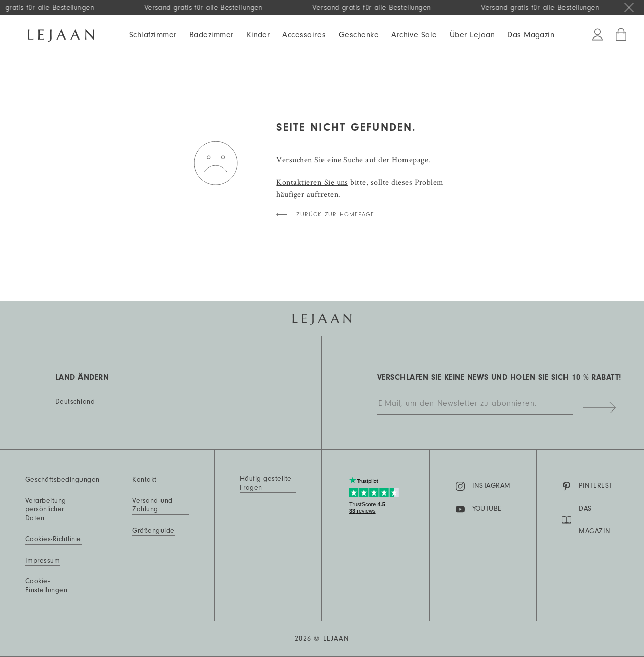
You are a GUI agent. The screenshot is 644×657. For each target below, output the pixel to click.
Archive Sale (414, 35)
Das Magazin (531, 35)
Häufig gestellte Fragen (266, 483)
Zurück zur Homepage (335, 215)
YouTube (479, 509)
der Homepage (403, 160)
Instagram (483, 486)
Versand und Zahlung (152, 505)
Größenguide (153, 531)
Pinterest (587, 486)
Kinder (258, 35)
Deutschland (75, 402)
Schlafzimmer (153, 35)
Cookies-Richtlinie (53, 539)
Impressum (43, 561)
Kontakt (144, 480)
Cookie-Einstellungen (46, 586)
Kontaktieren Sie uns (312, 182)
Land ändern (82, 377)
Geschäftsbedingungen (62, 480)
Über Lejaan (472, 35)
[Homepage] (61, 34)
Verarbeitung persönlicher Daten (46, 509)
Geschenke (359, 35)
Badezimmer (212, 35)
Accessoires (304, 35)
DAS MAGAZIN (586, 520)
